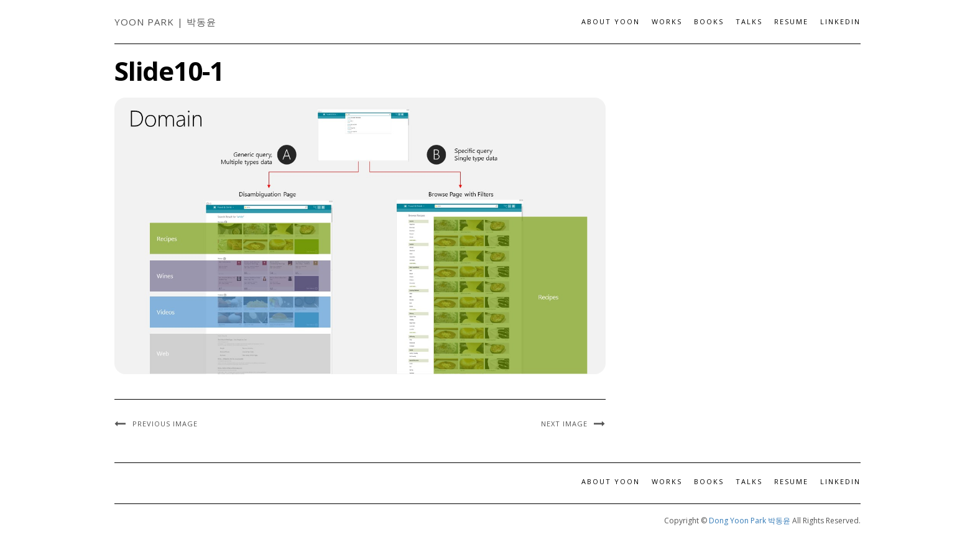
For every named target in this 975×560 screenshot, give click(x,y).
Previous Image (165, 424)
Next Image (564, 424)
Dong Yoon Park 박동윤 (750, 521)
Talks (749, 21)
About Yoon (611, 21)
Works (667, 21)
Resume (791, 21)
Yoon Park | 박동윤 (165, 22)
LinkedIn (840, 21)
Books (709, 21)
